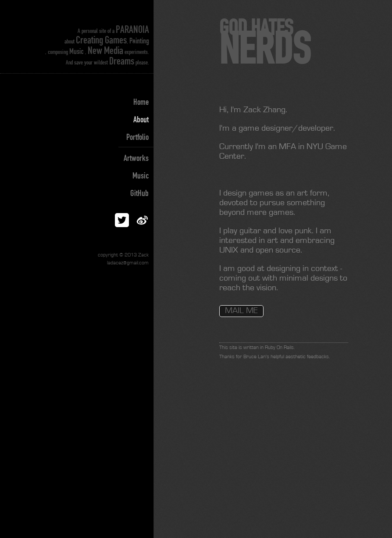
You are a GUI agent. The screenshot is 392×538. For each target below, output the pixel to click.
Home (141, 102)
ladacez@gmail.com (128, 263)
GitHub (139, 193)
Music (141, 176)
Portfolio (137, 137)
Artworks (136, 158)
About (141, 120)
